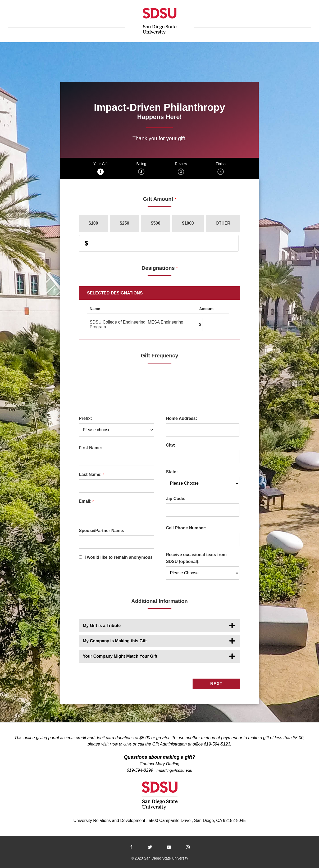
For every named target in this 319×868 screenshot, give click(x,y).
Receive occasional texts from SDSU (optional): (196, 558)
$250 (125, 223)
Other (223, 223)
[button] (159, 626)
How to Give (121, 743)
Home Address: (181, 418)
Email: (86, 501)
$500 (156, 223)
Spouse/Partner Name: (102, 531)
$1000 (188, 223)
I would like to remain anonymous (119, 557)
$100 (93, 223)
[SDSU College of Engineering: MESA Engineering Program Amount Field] (216, 325)
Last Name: (92, 474)
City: (171, 445)
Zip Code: (176, 499)
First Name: (92, 448)
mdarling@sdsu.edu (174, 769)
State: (172, 472)
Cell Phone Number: (186, 528)
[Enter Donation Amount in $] (159, 243)
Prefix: (85, 418)
